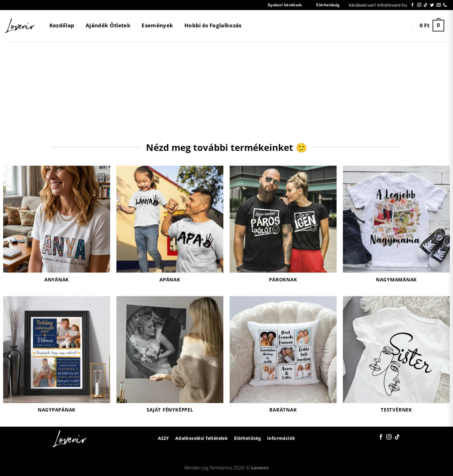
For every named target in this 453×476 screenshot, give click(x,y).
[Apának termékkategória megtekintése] (170, 228)
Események (157, 25)
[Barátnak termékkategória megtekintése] (283, 358)
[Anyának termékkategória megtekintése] (57, 228)
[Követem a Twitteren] (432, 5)
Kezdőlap (62, 25)
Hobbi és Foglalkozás (213, 25)
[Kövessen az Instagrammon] (419, 5)
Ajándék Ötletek (108, 25)
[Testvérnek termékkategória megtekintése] (396, 358)
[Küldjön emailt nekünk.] (439, 5)
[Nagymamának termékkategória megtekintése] (396, 228)
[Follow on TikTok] (425, 5)
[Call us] (445, 5)
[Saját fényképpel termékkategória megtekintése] (170, 358)
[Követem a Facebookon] (413, 5)
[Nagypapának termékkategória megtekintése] (57, 358)
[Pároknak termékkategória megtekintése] (283, 228)
